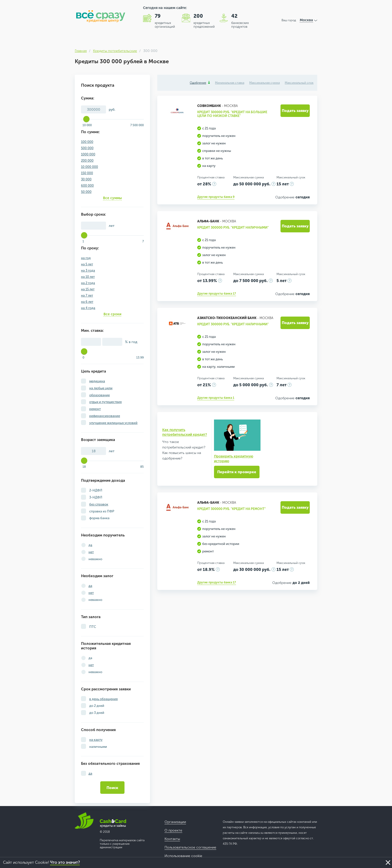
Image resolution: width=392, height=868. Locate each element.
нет (91, 552)
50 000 (86, 192)
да (90, 545)
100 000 (87, 142)
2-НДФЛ (95, 490)
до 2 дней (96, 706)
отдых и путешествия (105, 402)
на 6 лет (87, 302)
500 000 (87, 148)
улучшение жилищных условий (113, 423)
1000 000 (88, 154)
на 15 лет (88, 289)
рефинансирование (105, 416)
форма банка (99, 518)
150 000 (87, 173)
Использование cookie (183, 856)
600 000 (87, 186)
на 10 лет (88, 277)
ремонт (95, 409)
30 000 (86, 179)
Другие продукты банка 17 (217, 294)
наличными (98, 747)
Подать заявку (295, 111)
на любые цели (101, 388)
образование (99, 395)
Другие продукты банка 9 (216, 197)
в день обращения (103, 699)
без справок (99, 504)
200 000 (87, 161)
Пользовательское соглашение (190, 847)
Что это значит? (65, 862)
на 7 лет (87, 295)
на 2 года (88, 283)
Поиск (112, 788)
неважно (95, 559)
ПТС (92, 627)
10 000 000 (89, 167)
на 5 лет (87, 264)
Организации (175, 822)
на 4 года (88, 308)
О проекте (173, 830)
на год (86, 258)
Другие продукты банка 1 (216, 398)
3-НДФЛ (95, 497)
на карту (96, 740)
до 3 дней (96, 713)
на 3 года (88, 270)
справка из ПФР (101, 511)
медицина (97, 381)
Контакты (172, 839)
